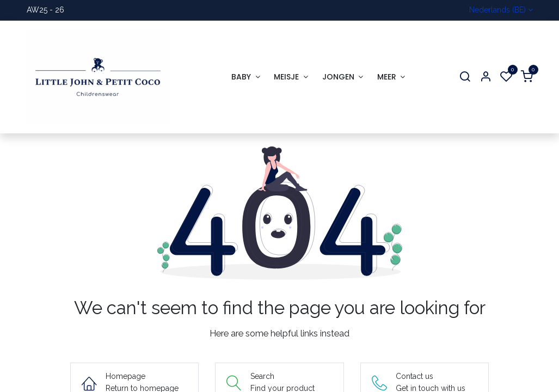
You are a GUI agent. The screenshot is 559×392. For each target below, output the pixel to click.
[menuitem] (245, 77)
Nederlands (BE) (497, 10)
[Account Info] (486, 77)
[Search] (465, 77)
